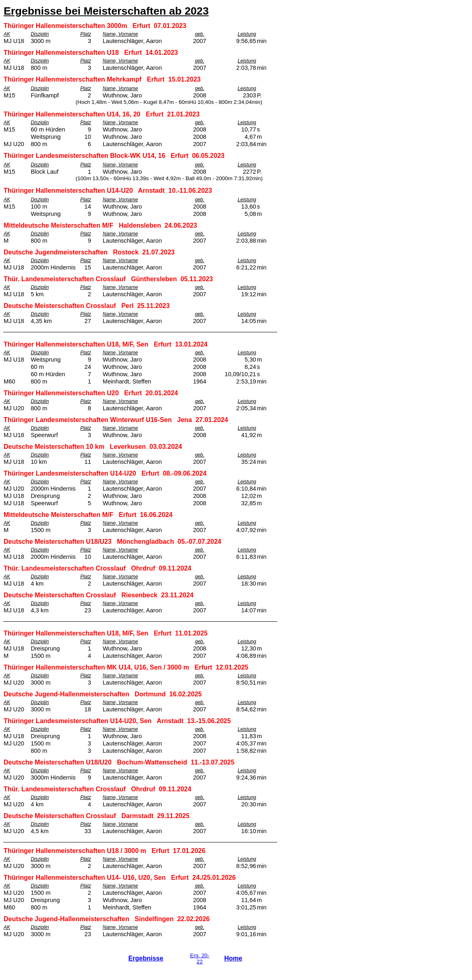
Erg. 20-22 (199, 958)
